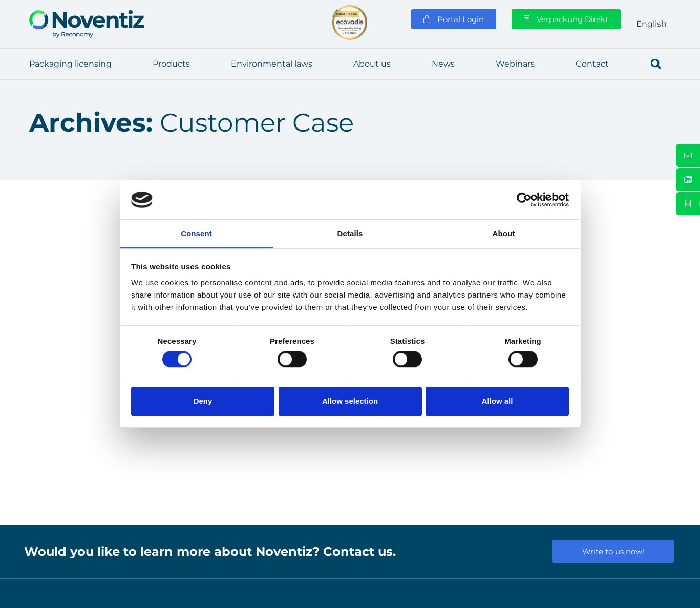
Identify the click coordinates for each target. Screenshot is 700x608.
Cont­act (592, 64)
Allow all (497, 401)
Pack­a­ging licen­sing (70, 64)
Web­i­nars (515, 64)
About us (372, 64)
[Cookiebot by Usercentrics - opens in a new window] (524, 200)
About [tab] (504, 233)
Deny (203, 401)
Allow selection (350, 401)
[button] (656, 64)
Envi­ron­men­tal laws (272, 64)
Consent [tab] (196, 233)
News (443, 64)
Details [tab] (350, 233)
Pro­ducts (171, 64)
